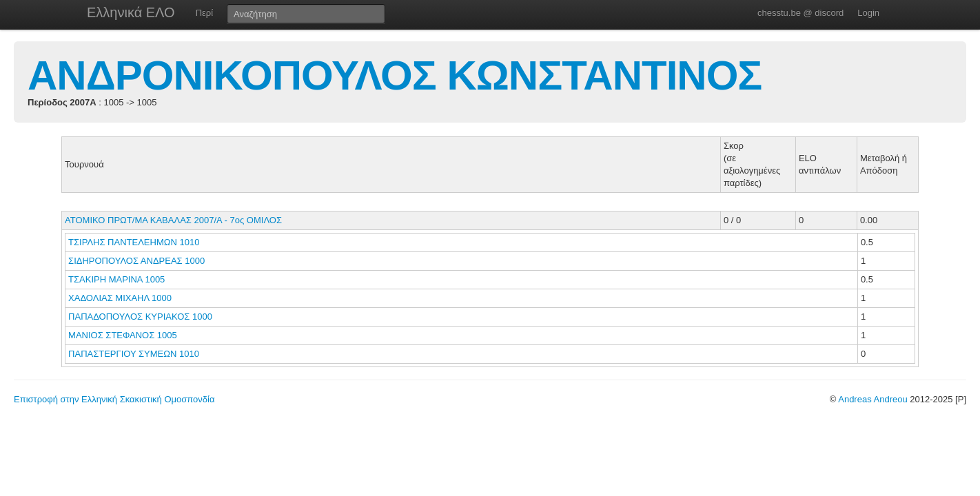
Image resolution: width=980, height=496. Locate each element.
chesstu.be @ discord (800, 13)
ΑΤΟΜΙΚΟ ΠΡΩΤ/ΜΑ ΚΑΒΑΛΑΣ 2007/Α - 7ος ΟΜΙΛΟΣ (173, 220)
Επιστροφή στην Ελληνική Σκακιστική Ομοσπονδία (114, 399)
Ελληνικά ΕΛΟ (131, 12)
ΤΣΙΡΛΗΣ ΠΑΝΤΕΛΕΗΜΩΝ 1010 (134, 242)
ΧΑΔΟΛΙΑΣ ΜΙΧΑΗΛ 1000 (120, 298)
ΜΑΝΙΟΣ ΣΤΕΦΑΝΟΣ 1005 (123, 335)
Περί (204, 13)
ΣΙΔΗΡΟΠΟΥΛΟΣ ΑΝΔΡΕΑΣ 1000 (136, 261)
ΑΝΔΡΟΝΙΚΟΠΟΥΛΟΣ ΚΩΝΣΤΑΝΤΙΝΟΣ (395, 75)
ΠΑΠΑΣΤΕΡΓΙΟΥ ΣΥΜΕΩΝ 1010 (134, 354)
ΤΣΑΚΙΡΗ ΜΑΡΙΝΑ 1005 (116, 279)
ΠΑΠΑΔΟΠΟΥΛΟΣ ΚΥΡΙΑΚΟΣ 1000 (140, 317)
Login (868, 13)
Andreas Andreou (872, 399)
